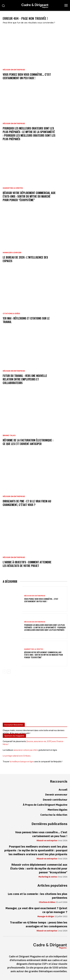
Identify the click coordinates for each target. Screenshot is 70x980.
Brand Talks (9, 435)
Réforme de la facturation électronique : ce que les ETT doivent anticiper (28, 442)
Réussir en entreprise (14, 70)
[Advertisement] (35, 699)
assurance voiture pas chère (26, 750)
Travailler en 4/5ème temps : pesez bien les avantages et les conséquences (39, 924)
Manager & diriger (12, 253)
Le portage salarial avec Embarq (17, 756)
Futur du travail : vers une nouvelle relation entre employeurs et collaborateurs (25, 379)
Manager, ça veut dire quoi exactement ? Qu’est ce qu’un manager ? (36, 910)
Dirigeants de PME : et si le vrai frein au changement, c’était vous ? (27, 503)
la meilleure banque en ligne (22, 762)
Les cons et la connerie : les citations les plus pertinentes (38, 896)
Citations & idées (11, 314)
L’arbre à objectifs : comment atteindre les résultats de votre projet (27, 564)
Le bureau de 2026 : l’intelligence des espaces (25, 259)
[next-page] (9, 672)
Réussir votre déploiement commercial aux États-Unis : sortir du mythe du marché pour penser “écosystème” (29, 196)
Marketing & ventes (13, 188)
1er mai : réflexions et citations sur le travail (26, 320)
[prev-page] (4, 672)
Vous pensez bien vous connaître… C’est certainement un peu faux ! (27, 76)
